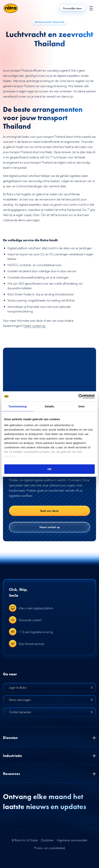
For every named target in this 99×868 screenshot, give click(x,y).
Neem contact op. (35, 326)
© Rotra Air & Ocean (25, 840)
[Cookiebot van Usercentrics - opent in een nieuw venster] (78, 396)
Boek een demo (49, 511)
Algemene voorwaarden (72, 840)
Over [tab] (82, 406)
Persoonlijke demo (72, 8)
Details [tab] (49, 406)
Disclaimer (47, 840)
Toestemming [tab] (17, 406)
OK (50, 469)
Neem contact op (50, 527)
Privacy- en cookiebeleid (50, 848)
